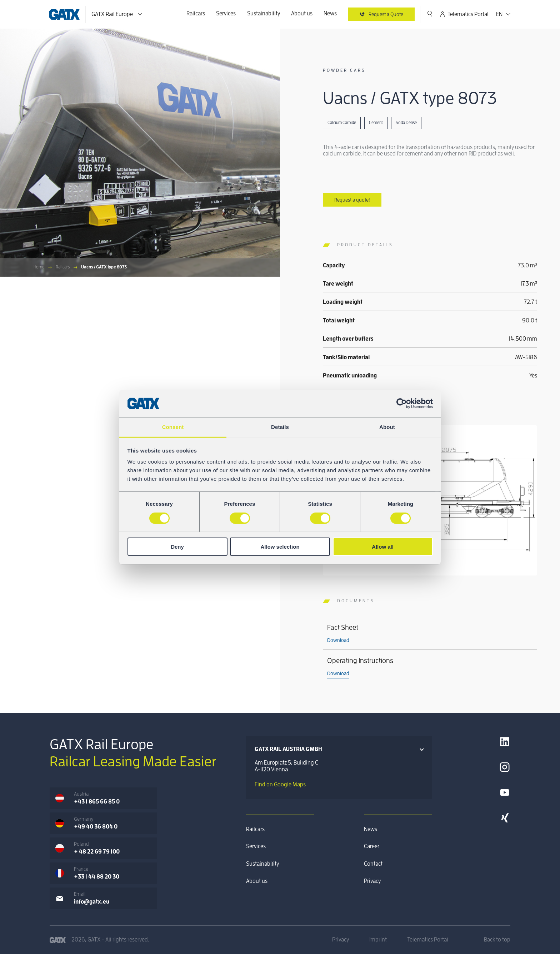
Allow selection (280, 547)
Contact (373, 864)
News (330, 14)
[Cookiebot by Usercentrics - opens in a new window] (402, 404)
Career (372, 846)
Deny (177, 547)
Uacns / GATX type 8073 (104, 267)
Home (39, 267)
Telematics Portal (464, 14)
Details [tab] (280, 427)
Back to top (497, 940)
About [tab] (387, 427)
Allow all (383, 547)
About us (302, 14)
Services (226, 14)
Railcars (196, 14)
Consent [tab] (173, 427)
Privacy (372, 881)
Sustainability (264, 14)
